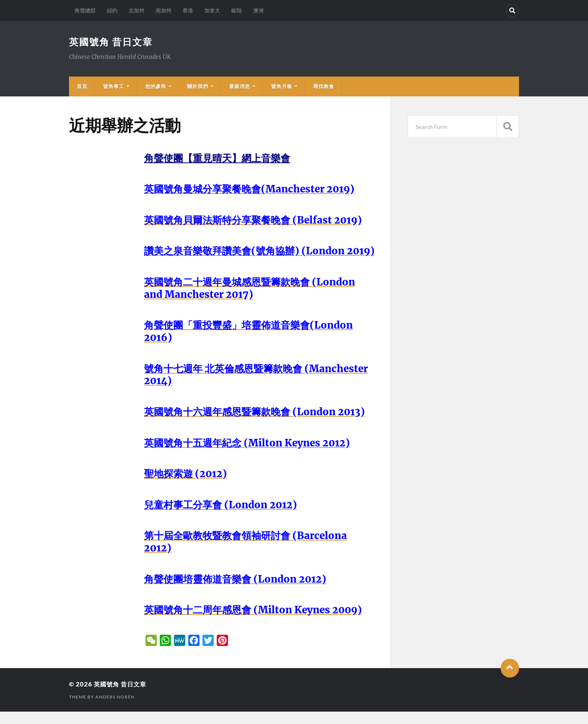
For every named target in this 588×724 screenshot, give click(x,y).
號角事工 (114, 87)
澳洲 (258, 10)
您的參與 (156, 87)
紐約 (112, 10)
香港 (188, 10)
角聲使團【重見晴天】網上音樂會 (220, 158)
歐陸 (237, 10)
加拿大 (212, 10)
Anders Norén (115, 709)
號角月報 (282, 87)
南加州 (163, 10)
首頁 (82, 87)
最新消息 (240, 87)
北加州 (136, 10)
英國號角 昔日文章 (112, 42)
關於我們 (198, 87)
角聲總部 (85, 10)
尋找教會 (324, 87)
